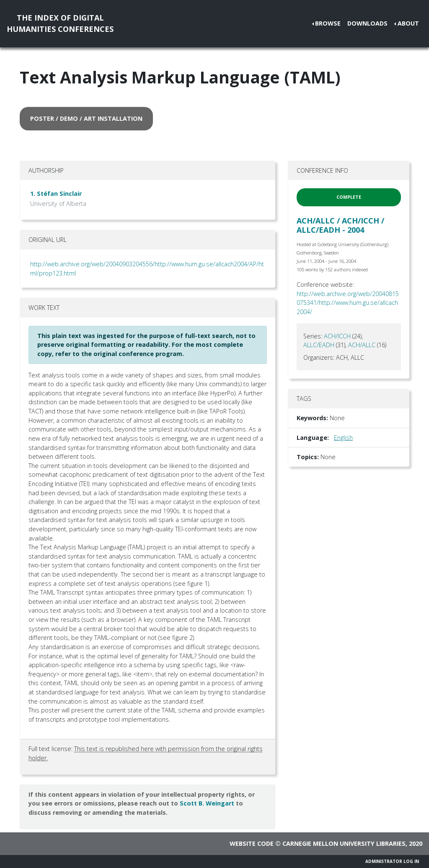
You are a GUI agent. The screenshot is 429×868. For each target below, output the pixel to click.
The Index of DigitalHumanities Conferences (60, 23)
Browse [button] (328, 23)
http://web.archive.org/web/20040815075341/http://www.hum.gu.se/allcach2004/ (348, 303)
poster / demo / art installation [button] (86, 118)
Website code (252, 843)
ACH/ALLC (362, 345)
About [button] (408, 23)
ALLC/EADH (319, 345)
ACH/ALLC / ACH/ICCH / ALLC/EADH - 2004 (340, 225)
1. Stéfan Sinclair (56, 194)
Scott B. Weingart (207, 803)
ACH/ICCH (337, 336)
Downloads (367, 23)
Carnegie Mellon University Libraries (344, 843)
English (343, 438)
